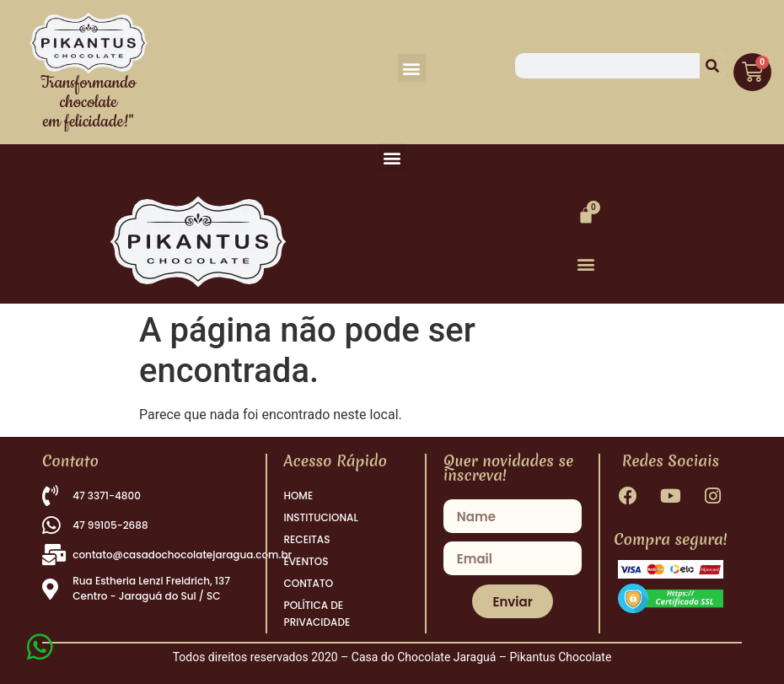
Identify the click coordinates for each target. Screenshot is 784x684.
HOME (299, 495)
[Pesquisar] (712, 66)
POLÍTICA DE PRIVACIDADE (317, 614)
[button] (412, 68)
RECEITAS (307, 539)
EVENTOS (306, 561)
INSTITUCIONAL (321, 517)
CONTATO (309, 583)
